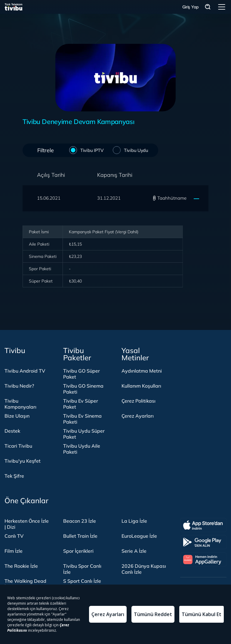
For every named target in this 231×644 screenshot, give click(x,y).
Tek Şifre (14, 476)
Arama (208, 7)
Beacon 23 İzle (80, 521)
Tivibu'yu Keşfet (23, 461)
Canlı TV (14, 536)
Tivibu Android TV (25, 371)
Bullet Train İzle (80, 536)
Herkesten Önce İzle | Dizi (27, 524)
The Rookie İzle (21, 566)
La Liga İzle (134, 521)
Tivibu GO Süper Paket (82, 374)
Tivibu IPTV (91, 150)
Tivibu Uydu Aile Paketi (82, 449)
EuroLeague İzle (139, 536)
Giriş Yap (191, 7)
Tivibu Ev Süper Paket (81, 404)
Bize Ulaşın (17, 416)
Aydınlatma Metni (142, 371)
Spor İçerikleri (78, 551)
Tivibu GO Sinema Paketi (83, 389)
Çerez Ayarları (138, 416)
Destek (12, 431)
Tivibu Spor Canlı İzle (82, 569)
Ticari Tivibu (18, 446)
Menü (222, 7)
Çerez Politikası (139, 401)
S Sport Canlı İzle (82, 581)
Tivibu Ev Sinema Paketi (82, 419)
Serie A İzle (134, 551)
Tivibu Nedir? (19, 386)
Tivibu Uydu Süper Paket (84, 434)
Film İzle (14, 551)
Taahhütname (172, 198)
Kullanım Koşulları (141, 386)
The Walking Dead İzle (25, 584)
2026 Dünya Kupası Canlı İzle (144, 569)
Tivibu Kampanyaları (20, 404)
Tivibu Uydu (135, 150)
